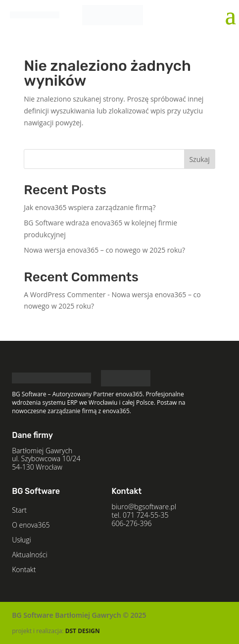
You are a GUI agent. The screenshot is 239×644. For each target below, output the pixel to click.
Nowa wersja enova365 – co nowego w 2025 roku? (104, 250)
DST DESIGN (83, 631)
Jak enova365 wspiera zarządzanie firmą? (90, 207)
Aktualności (30, 555)
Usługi (21, 540)
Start (19, 511)
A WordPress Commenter (65, 295)
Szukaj (199, 159)
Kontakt (24, 570)
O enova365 (31, 526)
